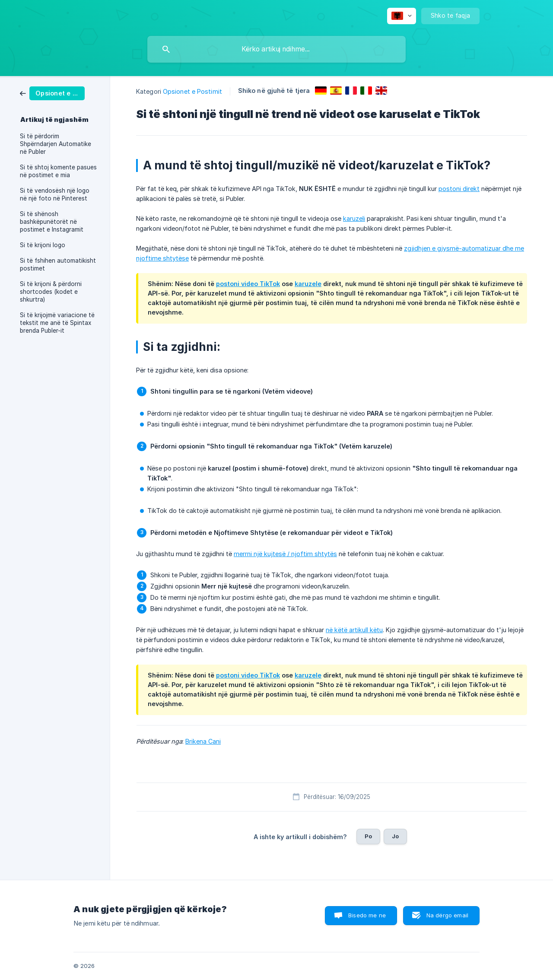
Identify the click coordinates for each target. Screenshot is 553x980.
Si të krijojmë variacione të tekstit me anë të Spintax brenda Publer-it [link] (57, 323)
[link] (52, 93)
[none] (402, 16)
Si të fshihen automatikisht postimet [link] (58, 264)
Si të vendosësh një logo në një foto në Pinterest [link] (55, 194)
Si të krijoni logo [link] (43, 245)
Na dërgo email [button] (447, 915)
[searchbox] (276, 49)
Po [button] (368, 836)
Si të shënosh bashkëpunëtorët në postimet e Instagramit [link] (52, 222)
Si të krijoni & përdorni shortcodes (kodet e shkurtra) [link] (51, 292)
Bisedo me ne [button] (367, 915)
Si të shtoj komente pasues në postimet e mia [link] (58, 171)
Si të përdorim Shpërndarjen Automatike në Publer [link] (56, 144)
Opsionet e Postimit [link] (192, 91)
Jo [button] (395, 836)
